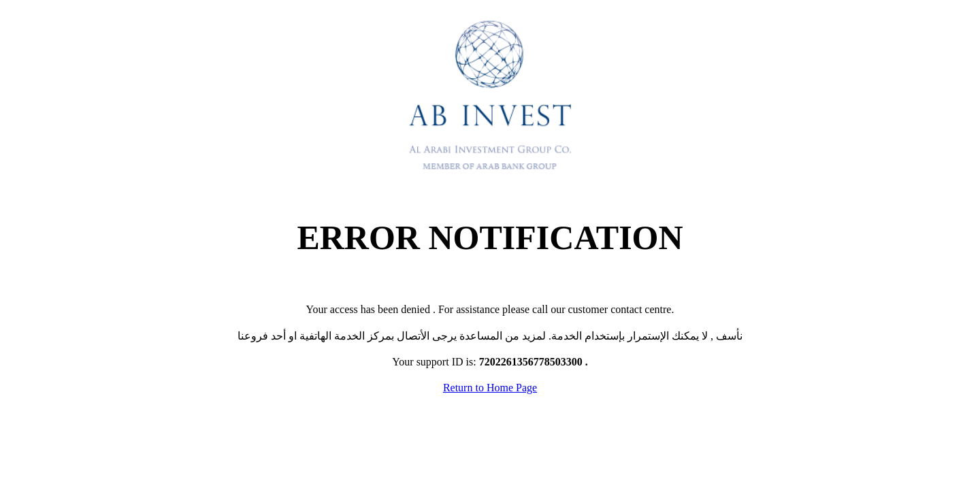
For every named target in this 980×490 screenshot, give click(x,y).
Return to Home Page (490, 388)
